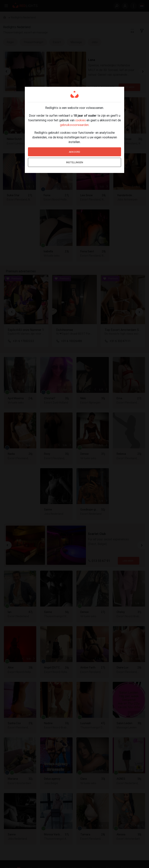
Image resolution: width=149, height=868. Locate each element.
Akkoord (74, 152)
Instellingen (75, 162)
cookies (81, 120)
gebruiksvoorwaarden (74, 125)
